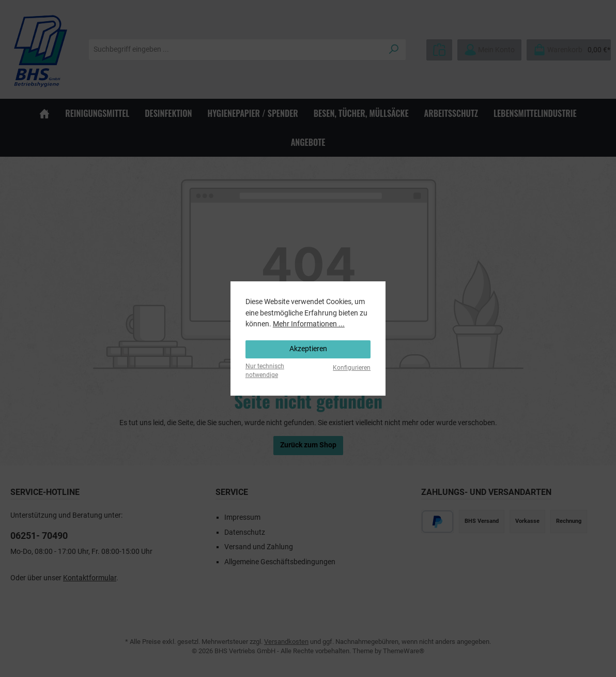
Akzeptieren (308, 349)
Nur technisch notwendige (265, 371)
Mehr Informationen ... (309, 324)
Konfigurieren (352, 368)
